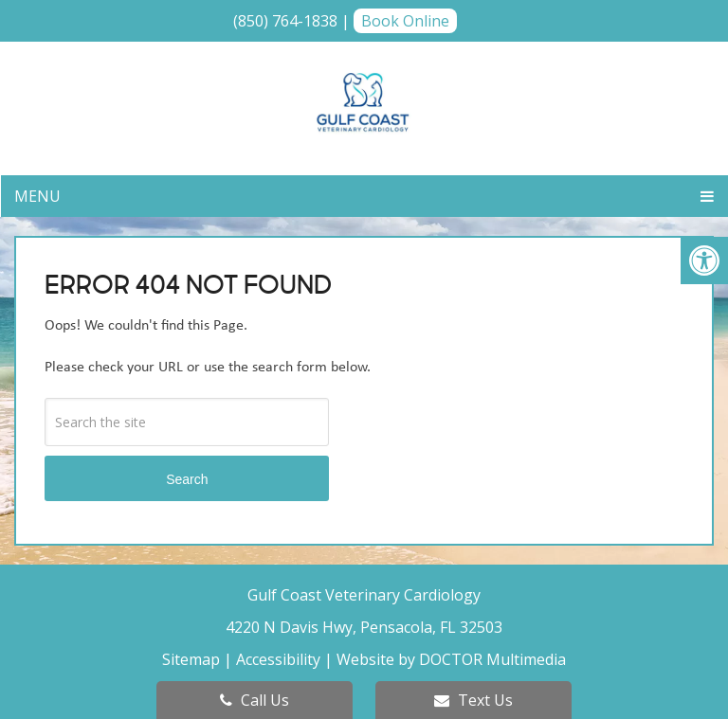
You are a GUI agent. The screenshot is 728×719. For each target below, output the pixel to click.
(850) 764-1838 (285, 21)
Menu (37, 196)
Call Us (255, 700)
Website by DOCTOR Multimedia (451, 659)
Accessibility (278, 659)
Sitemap (191, 659)
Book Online (405, 21)
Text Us (473, 700)
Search (187, 479)
